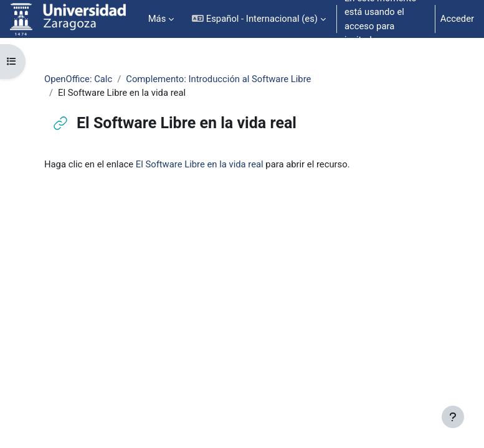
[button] (259, 19)
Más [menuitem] (157, 19)
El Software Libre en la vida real (200, 164)
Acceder (457, 19)
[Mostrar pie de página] (453, 417)
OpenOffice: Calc (78, 79)
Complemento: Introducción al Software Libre (218, 79)
